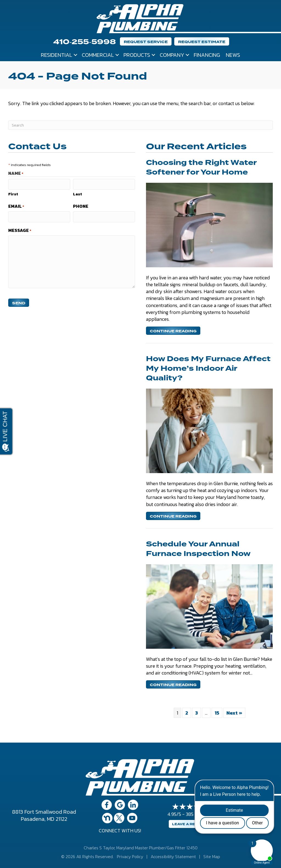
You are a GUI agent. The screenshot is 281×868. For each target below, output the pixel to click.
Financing (207, 55)
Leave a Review (189, 824)
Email (16, 206)
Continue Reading (173, 331)
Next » (234, 713)
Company (172, 55)
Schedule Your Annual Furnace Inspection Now (198, 549)
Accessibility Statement (173, 856)
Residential (57, 55)
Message (20, 230)
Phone (81, 206)
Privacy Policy (130, 856)
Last (78, 194)
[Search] (140, 125)
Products (137, 55)
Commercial (98, 55)
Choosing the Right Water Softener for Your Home (201, 168)
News (233, 55)
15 (217, 713)
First (13, 194)
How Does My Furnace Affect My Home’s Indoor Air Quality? (208, 369)
